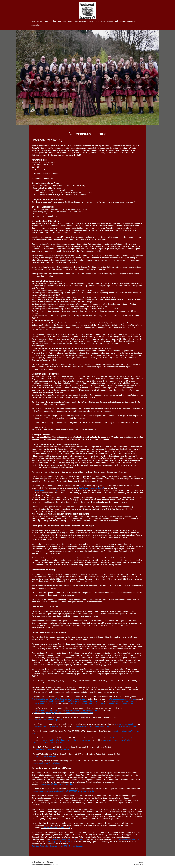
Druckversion (39, 862)
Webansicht (139, 864)
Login (141, 862)
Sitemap (50, 862)
